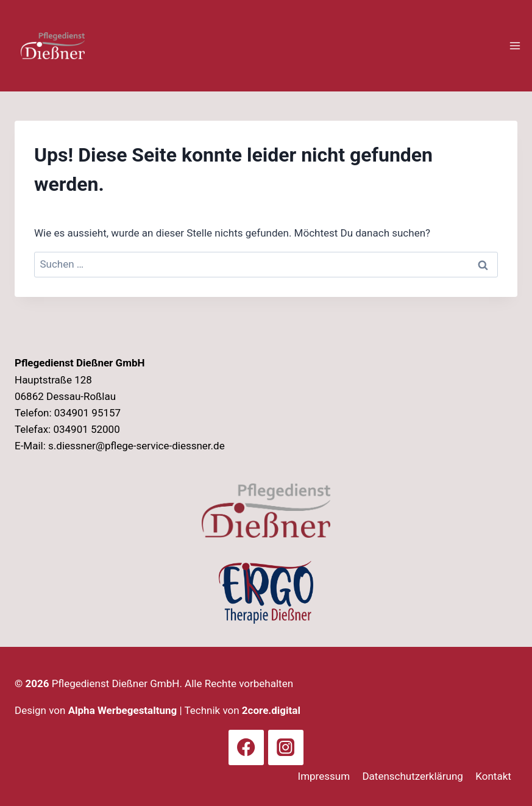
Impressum (324, 776)
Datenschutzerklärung (412, 776)
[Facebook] (246, 747)
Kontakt (493, 776)
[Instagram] (286, 747)
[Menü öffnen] (515, 45)
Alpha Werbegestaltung (123, 710)
